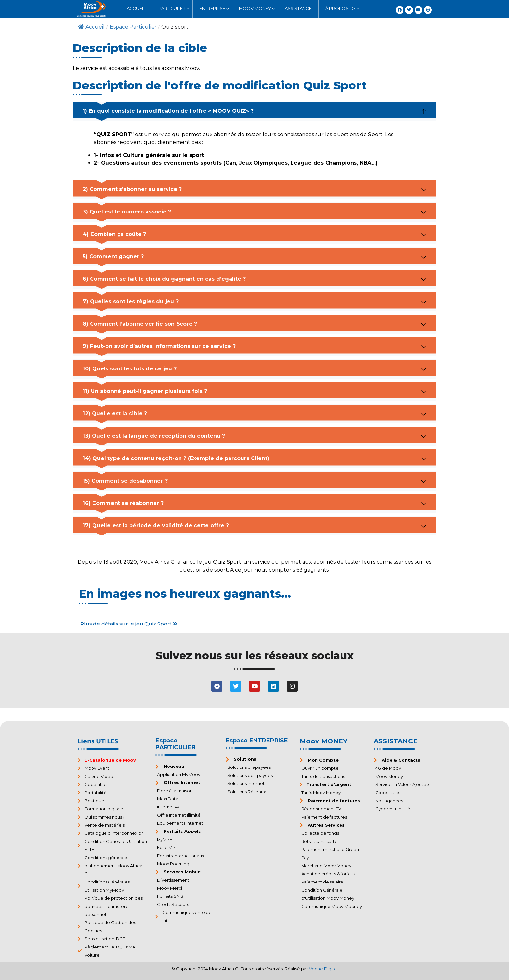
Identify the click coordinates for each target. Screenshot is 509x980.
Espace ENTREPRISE (257, 741)
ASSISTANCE (396, 741)
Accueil (91, 27)
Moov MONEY (323, 741)
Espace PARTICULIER (176, 744)
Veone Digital (323, 969)
